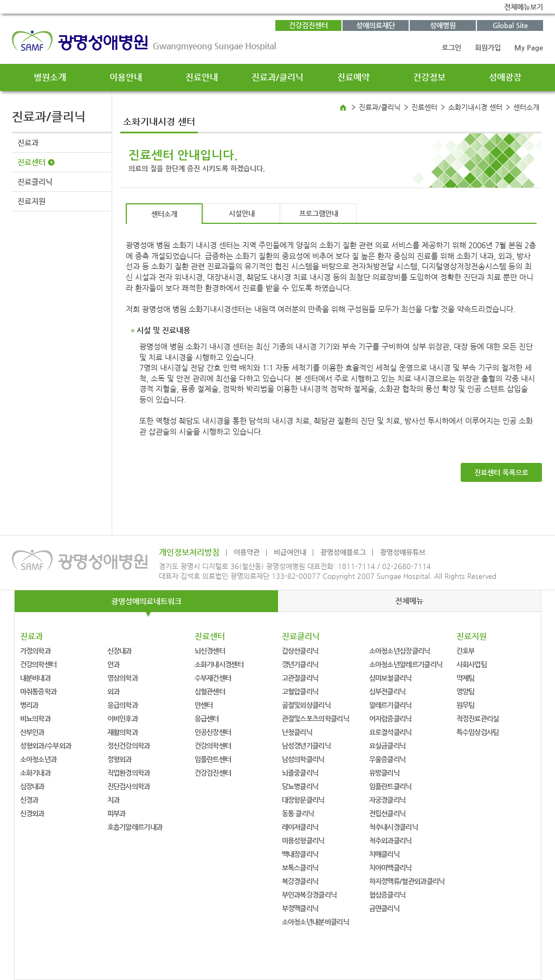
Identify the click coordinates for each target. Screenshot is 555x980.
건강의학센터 (38, 664)
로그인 (451, 47)
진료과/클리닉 (277, 77)
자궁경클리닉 (388, 800)
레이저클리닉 (300, 827)
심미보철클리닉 (391, 678)
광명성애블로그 (343, 552)
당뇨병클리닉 (300, 786)
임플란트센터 (213, 759)
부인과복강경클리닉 (309, 895)
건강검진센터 (308, 25)
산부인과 (32, 732)
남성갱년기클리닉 (306, 746)
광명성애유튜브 (403, 552)
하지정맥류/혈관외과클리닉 (407, 881)
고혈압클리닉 (300, 691)
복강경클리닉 (300, 881)
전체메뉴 (409, 601)
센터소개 (164, 214)
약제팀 (466, 678)
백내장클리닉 (300, 854)
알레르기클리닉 (391, 705)
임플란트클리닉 (391, 786)
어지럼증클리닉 (391, 718)
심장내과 (32, 786)
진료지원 (31, 201)
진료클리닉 (35, 182)
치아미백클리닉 (391, 868)
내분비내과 (36, 678)
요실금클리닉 (388, 746)
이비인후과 (123, 718)
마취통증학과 (38, 691)
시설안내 (242, 213)
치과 (114, 800)
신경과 (29, 800)
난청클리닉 (297, 732)
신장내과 (120, 651)
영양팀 (466, 691)
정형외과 (120, 759)
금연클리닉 (385, 908)
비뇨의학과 (36, 718)
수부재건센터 (213, 678)
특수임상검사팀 (478, 732)
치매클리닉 (385, 854)
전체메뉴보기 (524, 7)
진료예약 (353, 77)
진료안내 (202, 77)
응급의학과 (123, 705)
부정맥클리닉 (300, 908)
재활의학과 (123, 732)
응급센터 (207, 718)
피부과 (117, 813)
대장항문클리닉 (303, 800)
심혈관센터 (210, 691)
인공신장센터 (213, 732)
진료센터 (31, 162)
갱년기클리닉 (300, 664)
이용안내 (126, 77)
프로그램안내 (319, 213)
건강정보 (429, 77)
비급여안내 (290, 552)
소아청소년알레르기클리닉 (406, 664)
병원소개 (50, 77)
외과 (114, 691)
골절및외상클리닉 (306, 705)
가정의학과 (36, 651)
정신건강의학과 (129, 746)
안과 (114, 664)
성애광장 (505, 77)
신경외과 (32, 813)
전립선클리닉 (388, 813)
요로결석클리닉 (391, 732)
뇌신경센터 (210, 651)
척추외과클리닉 (391, 840)
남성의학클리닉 (303, 759)
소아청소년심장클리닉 (400, 651)
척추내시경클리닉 (393, 827)
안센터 (204, 705)
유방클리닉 (385, 773)
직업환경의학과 (129, 773)
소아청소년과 (38, 759)
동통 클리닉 (298, 813)
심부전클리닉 (388, 691)
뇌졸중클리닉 (300, 773)
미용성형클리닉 (303, 840)
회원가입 (488, 47)
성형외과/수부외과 (46, 746)
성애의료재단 (376, 25)
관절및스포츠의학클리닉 (315, 718)
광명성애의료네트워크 (146, 601)
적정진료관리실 (478, 718)
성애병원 (443, 25)
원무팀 (466, 705)
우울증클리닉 (388, 759)
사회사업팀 (472, 664)
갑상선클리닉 (300, 651)
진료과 (28, 143)
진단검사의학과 (129, 786)
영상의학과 (123, 678)
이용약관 (247, 552)
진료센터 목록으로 (501, 472)
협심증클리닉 (388, 895)
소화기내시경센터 (219, 664)
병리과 (29, 705)
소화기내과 (36, 773)
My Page (529, 47)
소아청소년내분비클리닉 (315, 922)
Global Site (510, 25)
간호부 (466, 651)
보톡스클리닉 (300, 868)
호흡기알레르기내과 (135, 827)
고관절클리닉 (300, 678)
